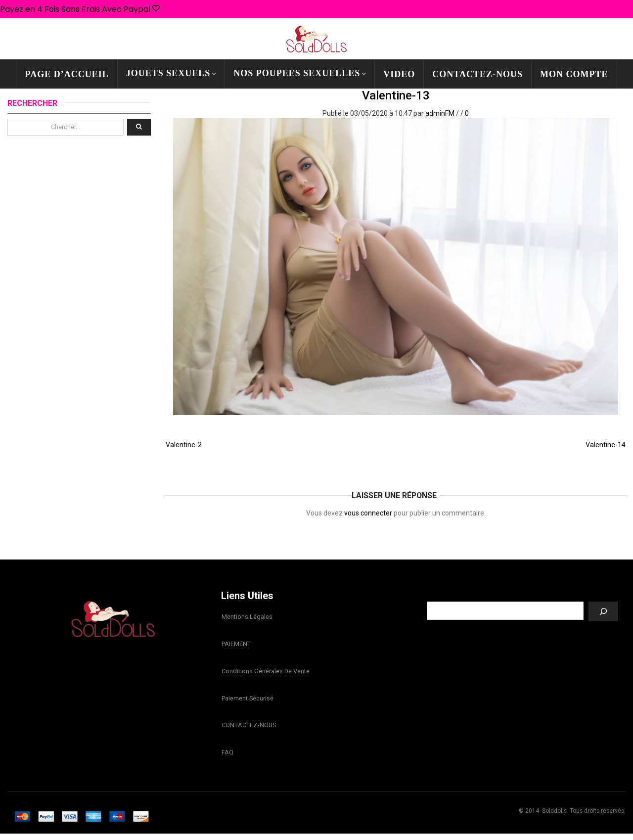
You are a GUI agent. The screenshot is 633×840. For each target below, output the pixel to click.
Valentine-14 (606, 445)
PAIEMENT (236, 645)
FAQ (227, 758)
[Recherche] (603, 611)
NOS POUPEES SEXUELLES (297, 73)
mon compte (574, 74)
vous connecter (368, 513)
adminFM (440, 113)
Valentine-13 (396, 95)
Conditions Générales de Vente (265, 674)
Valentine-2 (184, 445)
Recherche (523, 594)
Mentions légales (247, 618)
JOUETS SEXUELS (168, 73)
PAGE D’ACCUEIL (67, 74)
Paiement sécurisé (247, 702)
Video (399, 74)
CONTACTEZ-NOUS (477, 74)
